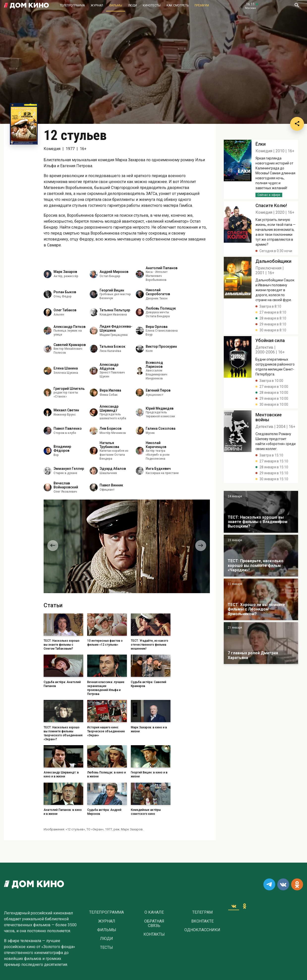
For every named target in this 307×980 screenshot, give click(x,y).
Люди (132, 5)
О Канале (154, 912)
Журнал (97, 5)
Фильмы (116, 5)
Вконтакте (202, 921)
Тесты (107, 948)
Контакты (154, 934)
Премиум (202, 5)
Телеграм (202, 912)
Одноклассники (202, 930)
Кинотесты (152, 5)
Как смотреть (178, 5)
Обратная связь (154, 924)
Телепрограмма (72, 5)
